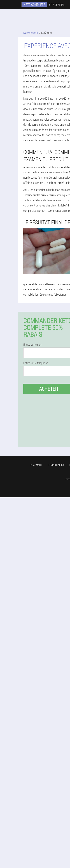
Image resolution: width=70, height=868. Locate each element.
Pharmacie (36, 465)
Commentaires (56, 465)
